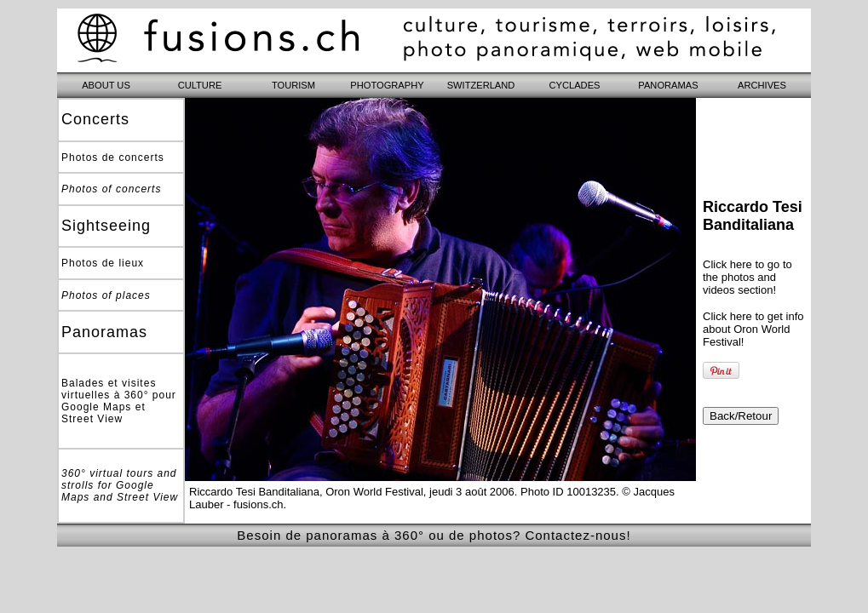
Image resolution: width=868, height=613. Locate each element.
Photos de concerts (113, 158)
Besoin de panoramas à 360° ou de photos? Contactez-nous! (434, 535)
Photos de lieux (103, 263)
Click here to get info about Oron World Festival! (753, 329)
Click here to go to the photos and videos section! (747, 277)
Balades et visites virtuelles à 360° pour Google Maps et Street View (119, 401)
